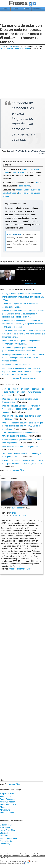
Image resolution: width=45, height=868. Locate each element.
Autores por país (25, 856)
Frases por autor (31, 854)
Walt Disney (5, 844)
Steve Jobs (5, 833)
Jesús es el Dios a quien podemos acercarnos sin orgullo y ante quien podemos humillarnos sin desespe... (23, 392)
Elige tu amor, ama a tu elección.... (17, 365)
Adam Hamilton (7, 796)
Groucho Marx (6, 825)
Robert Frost (5, 836)
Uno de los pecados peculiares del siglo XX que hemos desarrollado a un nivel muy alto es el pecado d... (23, 426)
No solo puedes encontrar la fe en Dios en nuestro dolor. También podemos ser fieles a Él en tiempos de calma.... (24, 358)
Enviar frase (5, 858)
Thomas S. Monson (22, 49)
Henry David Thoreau (9, 830)
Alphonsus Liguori (8, 807)
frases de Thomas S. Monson (24, 378)
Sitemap (11, 863)
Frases (5, 9)
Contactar (3, 863)
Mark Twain (5, 827)
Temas (16, 9)
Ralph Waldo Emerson (9, 838)
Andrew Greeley (7, 813)
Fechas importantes (38, 856)
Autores (26, 9)
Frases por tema (18, 854)
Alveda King (5, 810)
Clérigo (6, 172)
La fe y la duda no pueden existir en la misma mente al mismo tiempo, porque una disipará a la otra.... (23, 297)
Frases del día (37, 9)
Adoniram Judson (7, 802)
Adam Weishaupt (7, 799)
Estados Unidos (19, 172)
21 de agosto (17, 508)
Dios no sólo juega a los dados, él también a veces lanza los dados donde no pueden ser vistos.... (21, 409)
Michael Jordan (7, 841)
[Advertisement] (23, 18)
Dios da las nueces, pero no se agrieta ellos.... (22, 447)
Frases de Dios (24, 186)
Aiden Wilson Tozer (8, 804)
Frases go (12, 861)
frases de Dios (18, 470)
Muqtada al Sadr (7, 794)
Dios (16, 47)
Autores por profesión (11, 856)
